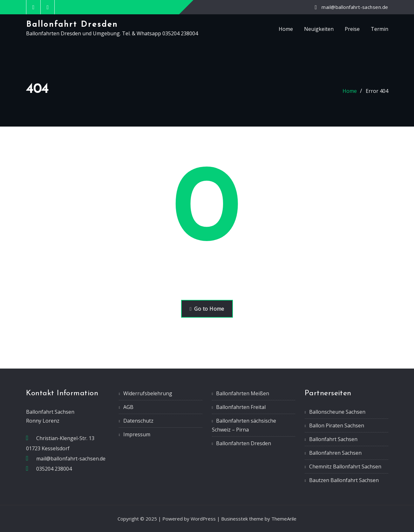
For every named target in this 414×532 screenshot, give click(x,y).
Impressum (137, 434)
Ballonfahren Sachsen (335, 453)
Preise (352, 29)
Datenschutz (138, 421)
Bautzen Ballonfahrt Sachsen (344, 480)
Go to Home (207, 309)
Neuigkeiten (319, 29)
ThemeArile (284, 519)
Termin (380, 29)
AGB (128, 407)
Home (286, 29)
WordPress (203, 519)
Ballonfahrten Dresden (244, 443)
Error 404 (377, 91)
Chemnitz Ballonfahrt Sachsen (345, 466)
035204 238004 (54, 469)
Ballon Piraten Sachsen (337, 425)
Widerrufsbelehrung (148, 393)
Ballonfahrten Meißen (243, 393)
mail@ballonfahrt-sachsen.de (355, 7)
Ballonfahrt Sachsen (333, 439)
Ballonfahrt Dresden (72, 25)
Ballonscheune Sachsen (337, 412)
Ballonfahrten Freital (241, 407)
